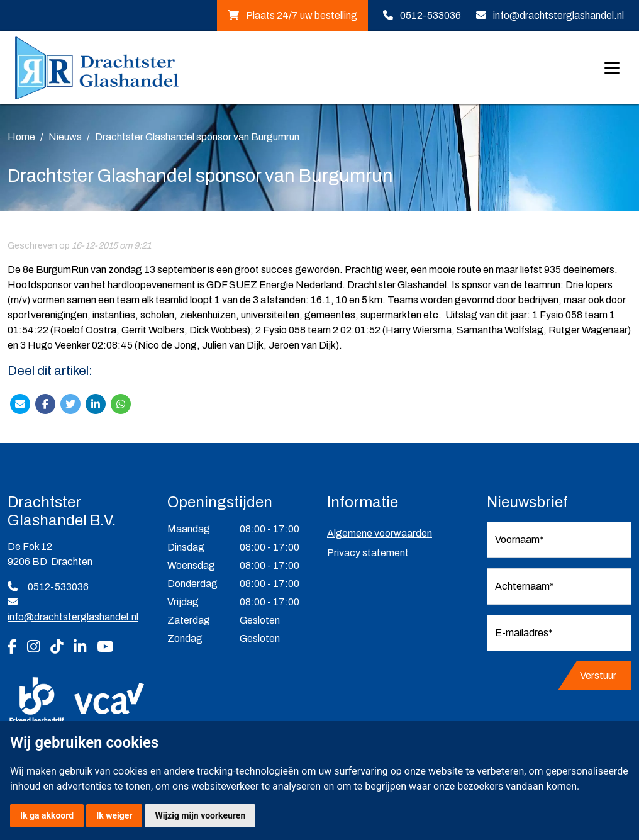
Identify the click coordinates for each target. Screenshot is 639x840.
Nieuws (65, 137)
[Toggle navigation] (612, 68)
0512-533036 (431, 15)
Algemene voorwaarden (380, 533)
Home (21, 137)
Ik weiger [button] (114, 815)
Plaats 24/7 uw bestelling (292, 15)
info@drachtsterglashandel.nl (558, 15)
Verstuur (598, 675)
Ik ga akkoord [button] (47, 815)
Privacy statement (368, 553)
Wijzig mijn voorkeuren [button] (200, 815)
